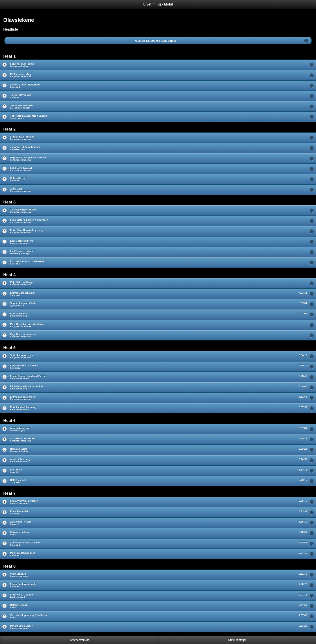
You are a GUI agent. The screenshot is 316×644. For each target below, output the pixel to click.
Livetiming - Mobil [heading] (158, 4)
